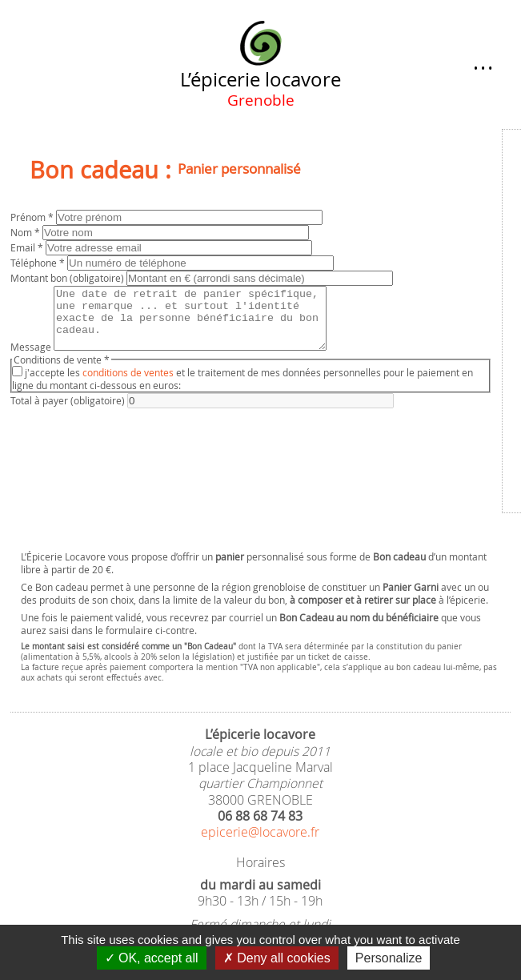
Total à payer (69, 412)
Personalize (389, 958)
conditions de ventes (128, 384)
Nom (26, 232)
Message (32, 359)
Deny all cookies (277, 958)
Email (28, 247)
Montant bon (68, 278)
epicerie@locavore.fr (260, 832)
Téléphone (39, 263)
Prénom (33, 217)
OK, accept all (152, 958)
